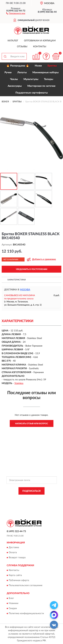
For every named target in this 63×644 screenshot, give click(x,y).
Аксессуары (15, 86)
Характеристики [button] (17, 280)
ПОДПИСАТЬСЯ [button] (32, 491)
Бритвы (52, 66)
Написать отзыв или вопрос (32, 424)
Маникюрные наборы (46, 73)
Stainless (19, 383)
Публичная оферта (19, 581)
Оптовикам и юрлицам (40, 41)
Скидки (13, 608)
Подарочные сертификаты (32, 93)
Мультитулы (31, 79)
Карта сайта (15, 575)
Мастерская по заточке (41, 86)
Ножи (38, 66)
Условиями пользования (39, 501)
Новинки (14, 603)
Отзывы (22, 47)
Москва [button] (25, 290)
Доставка (14, 547)
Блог (11, 598)
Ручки (8, 73)
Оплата (13, 553)
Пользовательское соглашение (26, 586)
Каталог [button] (13, 41)
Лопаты (22, 73)
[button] (16, 13)
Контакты (40, 47)
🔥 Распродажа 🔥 (18, 66)
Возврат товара (17, 558)
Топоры (49, 79)
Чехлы (14, 79)
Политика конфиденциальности (26, 613)
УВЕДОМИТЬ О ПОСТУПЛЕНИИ (32, 269)
